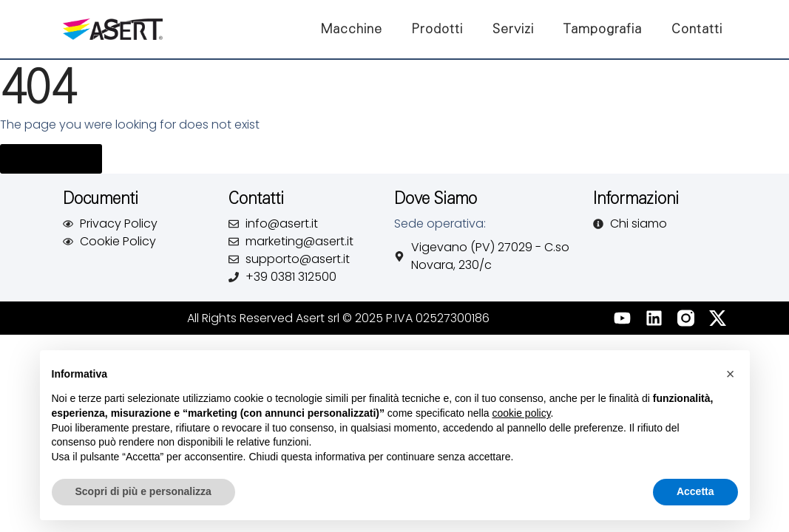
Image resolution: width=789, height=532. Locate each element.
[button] (731, 374)
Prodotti (437, 29)
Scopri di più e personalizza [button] (143, 491)
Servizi (513, 29)
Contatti (697, 29)
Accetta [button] (695, 491)
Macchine (352, 29)
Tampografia (603, 29)
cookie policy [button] (521, 413)
